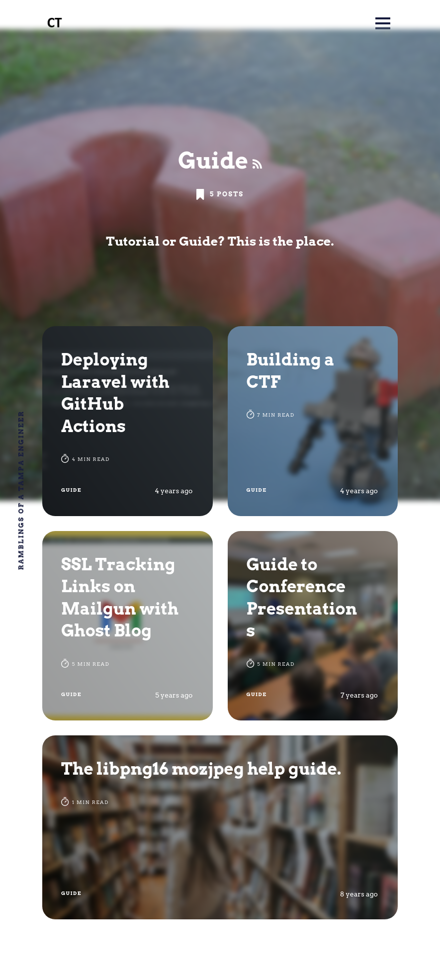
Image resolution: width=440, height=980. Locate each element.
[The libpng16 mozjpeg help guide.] (220, 827)
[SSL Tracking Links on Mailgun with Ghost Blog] (128, 626)
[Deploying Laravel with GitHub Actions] (128, 421)
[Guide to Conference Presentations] (313, 626)
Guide (71, 490)
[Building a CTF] (313, 421)
